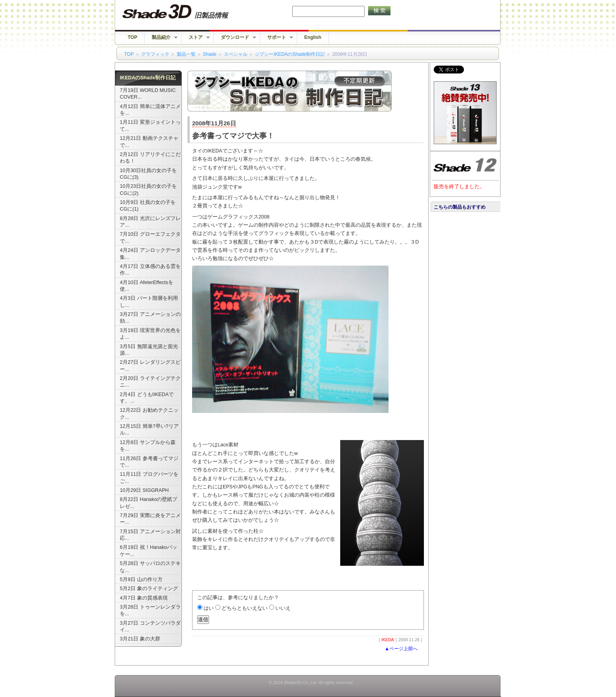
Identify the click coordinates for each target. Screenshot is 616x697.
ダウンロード (235, 38)
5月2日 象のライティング (149, 589)
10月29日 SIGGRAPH (144, 490)
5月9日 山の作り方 (141, 580)
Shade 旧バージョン (182, 12)
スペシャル (236, 54)
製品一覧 (186, 54)
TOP (132, 37)
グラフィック (155, 54)
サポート (277, 38)
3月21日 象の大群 (140, 639)
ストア (196, 38)
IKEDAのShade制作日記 (148, 78)
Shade (210, 54)
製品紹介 (161, 38)
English (313, 37)
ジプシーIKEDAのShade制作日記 (290, 54)
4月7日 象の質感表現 (144, 598)
